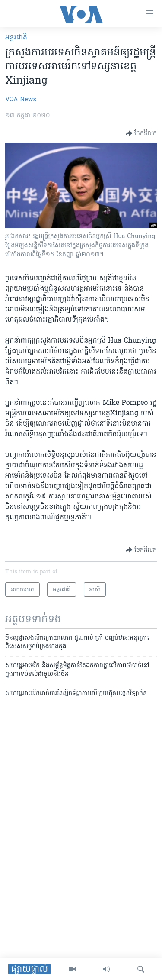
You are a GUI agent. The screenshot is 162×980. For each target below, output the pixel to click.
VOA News (21, 100)
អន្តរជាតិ (16, 38)
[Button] (141, 133)
